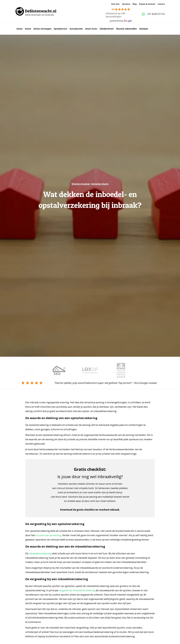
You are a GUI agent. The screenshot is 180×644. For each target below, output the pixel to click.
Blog (135, 4)
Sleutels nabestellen (126, 29)
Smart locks (91, 29)
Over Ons (115, 4)
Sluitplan (144, 29)
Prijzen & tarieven (147, 4)
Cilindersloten (107, 29)
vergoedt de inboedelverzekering (77, 590)
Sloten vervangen (42, 29)
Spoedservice (60, 29)
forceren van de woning (48, 535)
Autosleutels (76, 29)
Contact (161, 4)
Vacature (126, 4)
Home (20, 29)
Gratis (28, 29)
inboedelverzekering (40, 553)
